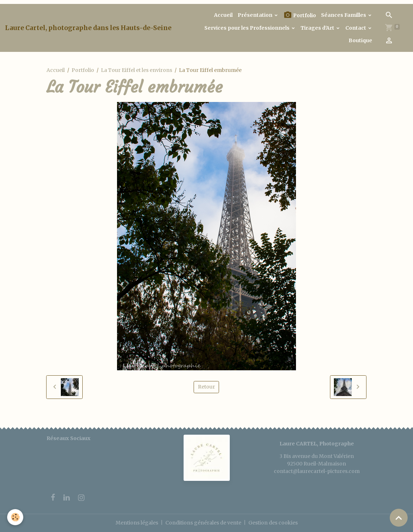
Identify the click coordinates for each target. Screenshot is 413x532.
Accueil (223, 15)
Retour (206, 387)
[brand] (88, 28)
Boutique (360, 40)
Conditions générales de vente (203, 523)
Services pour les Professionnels (247, 28)
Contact (356, 28)
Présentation (256, 15)
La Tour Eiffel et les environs (137, 70)
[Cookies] (15, 517)
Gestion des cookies (273, 523)
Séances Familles (344, 15)
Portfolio (300, 15)
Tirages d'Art (318, 28)
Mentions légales (137, 523)
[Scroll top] (399, 518)
